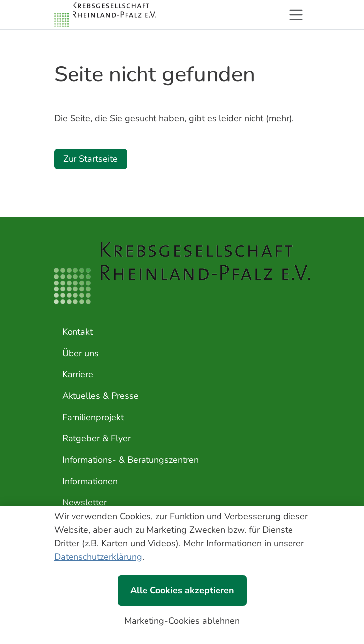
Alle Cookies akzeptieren (182, 590)
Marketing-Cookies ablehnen (182, 621)
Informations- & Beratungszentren (130, 460)
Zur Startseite (90, 159)
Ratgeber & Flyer (96, 438)
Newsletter (84, 502)
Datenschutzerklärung (98, 557)
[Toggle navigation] (296, 15)
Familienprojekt (93, 417)
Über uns (80, 353)
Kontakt (77, 332)
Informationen (90, 481)
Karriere (78, 374)
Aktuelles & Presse (100, 396)
